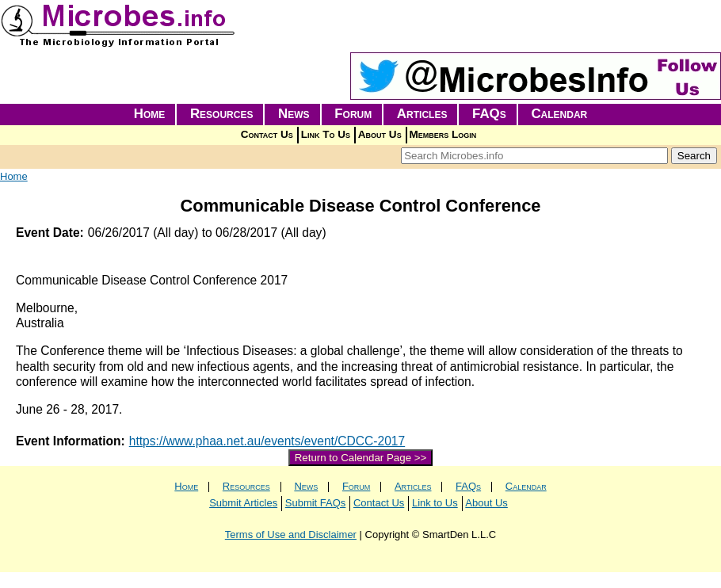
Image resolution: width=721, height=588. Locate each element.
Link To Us (326, 134)
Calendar (559, 114)
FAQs (489, 114)
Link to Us (435, 503)
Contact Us (267, 134)
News (294, 114)
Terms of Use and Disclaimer (291, 535)
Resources (222, 114)
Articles (422, 114)
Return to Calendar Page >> (361, 458)
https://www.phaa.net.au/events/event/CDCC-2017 (267, 441)
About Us (380, 134)
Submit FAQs (316, 503)
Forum (353, 114)
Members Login (443, 134)
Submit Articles (243, 503)
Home (150, 114)
